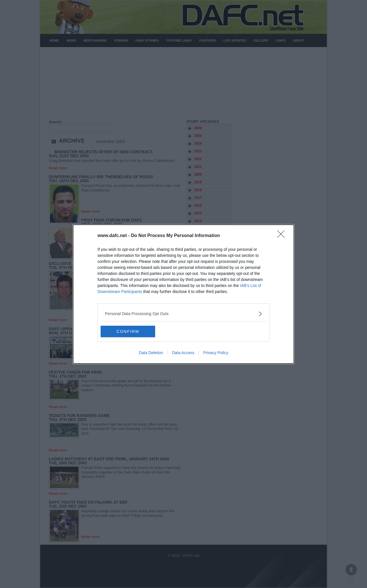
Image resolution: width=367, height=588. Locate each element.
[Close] (283, 236)
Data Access (183, 353)
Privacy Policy (216, 353)
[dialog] (183, 294)
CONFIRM (128, 331)
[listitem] (183, 314)
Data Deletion (151, 353)
